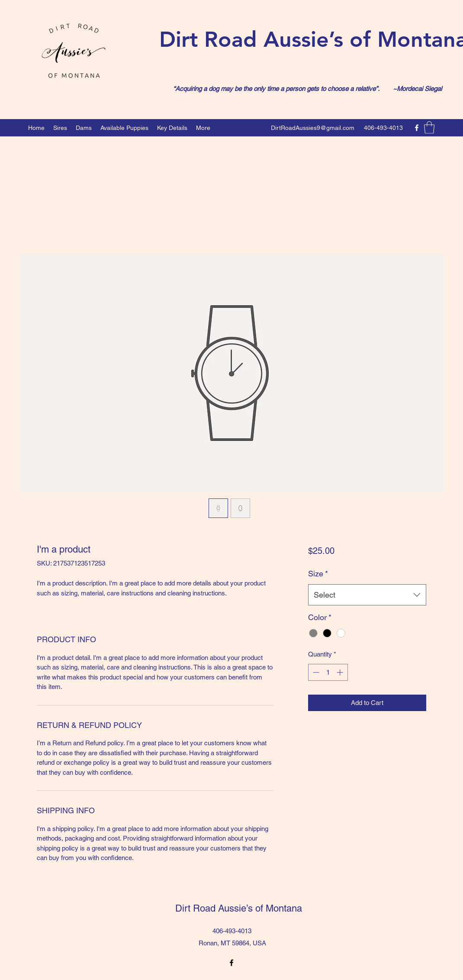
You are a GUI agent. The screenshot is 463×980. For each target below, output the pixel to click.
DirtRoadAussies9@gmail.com (313, 128)
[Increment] (341, 672)
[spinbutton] (328, 672)
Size (318, 574)
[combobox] (367, 595)
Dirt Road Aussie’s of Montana (233, 908)
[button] (429, 128)
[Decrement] (315, 672)
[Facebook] (417, 128)
